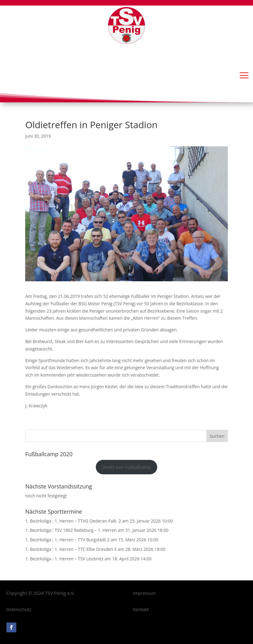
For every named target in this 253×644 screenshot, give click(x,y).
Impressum (145, 593)
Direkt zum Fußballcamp (127, 467)
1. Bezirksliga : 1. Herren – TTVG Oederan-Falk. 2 (73, 521)
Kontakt (141, 609)
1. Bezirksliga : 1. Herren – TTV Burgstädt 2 (67, 540)
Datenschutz (19, 609)
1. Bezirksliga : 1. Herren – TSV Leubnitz (64, 559)
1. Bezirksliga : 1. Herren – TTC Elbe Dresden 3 (71, 549)
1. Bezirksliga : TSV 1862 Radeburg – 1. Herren (71, 530)
